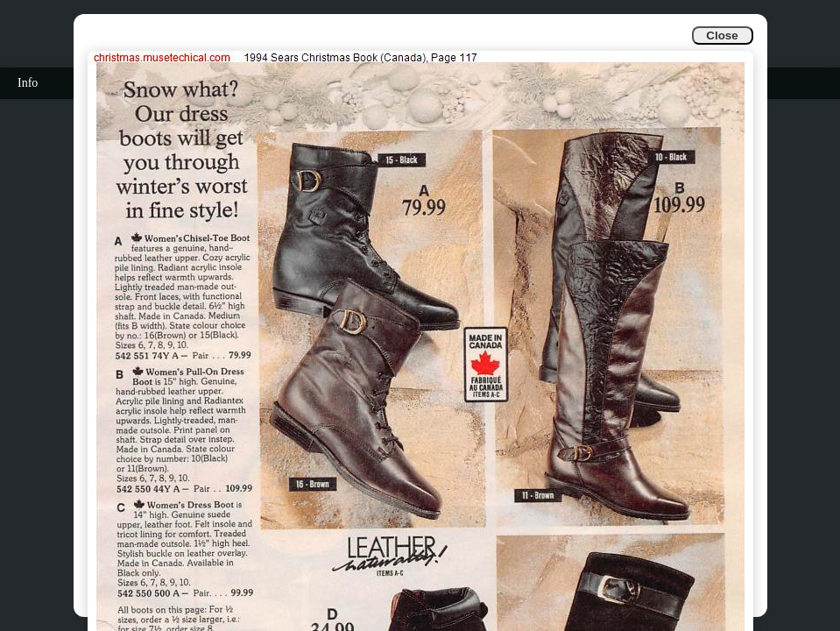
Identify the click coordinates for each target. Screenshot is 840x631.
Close (722, 35)
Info (28, 83)
